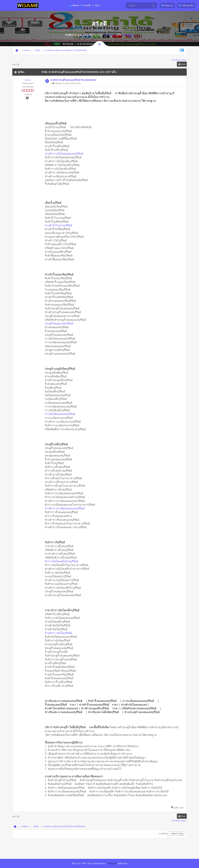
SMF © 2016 (87, 863)
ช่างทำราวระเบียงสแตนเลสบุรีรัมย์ (66, 508)
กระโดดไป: (163, 834)
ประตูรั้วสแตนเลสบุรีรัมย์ (60, 323)
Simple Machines (99, 863)
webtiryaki (122, 863)
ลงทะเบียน (128, 35)
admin (28, 80)
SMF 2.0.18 (76, 863)
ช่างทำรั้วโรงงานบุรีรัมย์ (60, 225)
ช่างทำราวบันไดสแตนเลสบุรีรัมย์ (65, 154)
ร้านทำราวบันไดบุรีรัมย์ (59, 633)
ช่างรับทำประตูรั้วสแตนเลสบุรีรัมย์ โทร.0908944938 (73, 80)
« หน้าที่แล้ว (176, 60)
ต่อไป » (184, 60)
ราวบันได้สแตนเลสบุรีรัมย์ (61, 414)
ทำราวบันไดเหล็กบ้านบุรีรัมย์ (62, 561)
